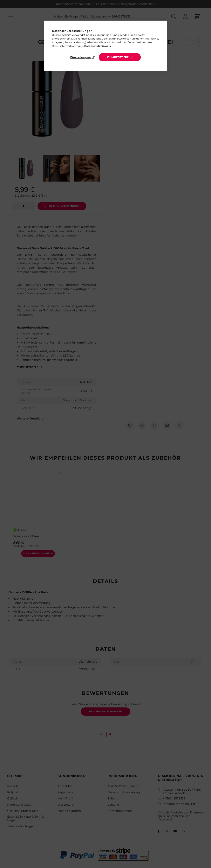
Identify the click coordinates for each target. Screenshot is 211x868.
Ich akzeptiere (118, 57)
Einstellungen (81, 57)
